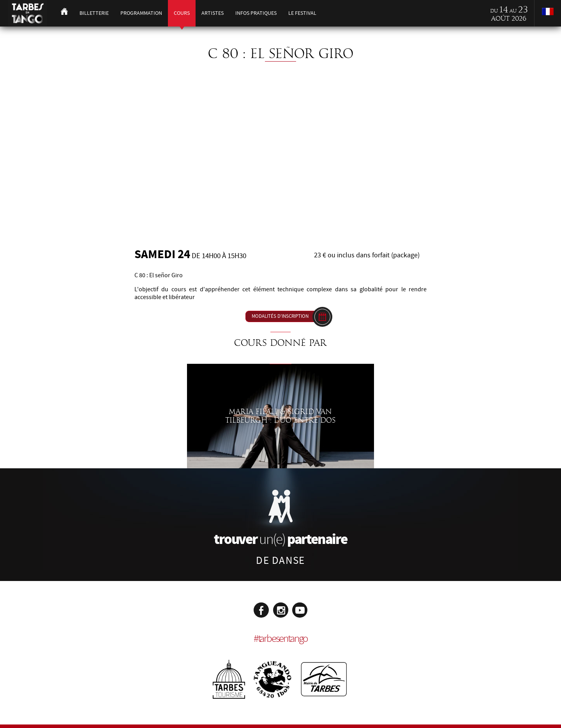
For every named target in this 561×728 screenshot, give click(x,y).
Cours (182, 13)
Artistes (213, 13)
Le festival (302, 13)
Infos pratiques (256, 13)
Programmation (141, 13)
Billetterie (94, 13)
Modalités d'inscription (280, 316)
